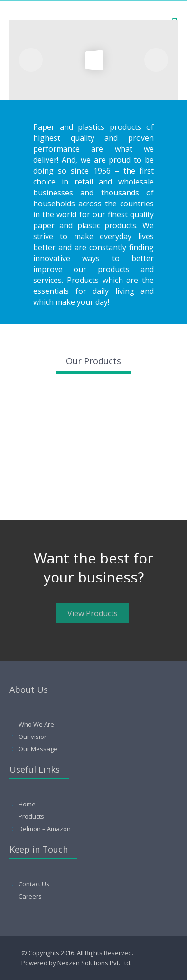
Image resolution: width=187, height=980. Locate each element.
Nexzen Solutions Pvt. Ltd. (94, 963)
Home (27, 804)
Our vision (33, 737)
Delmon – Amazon (45, 829)
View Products (93, 613)
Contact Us (34, 884)
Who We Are (36, 724)
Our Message (38, 749)
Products (31, 816)
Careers (30, 896)
